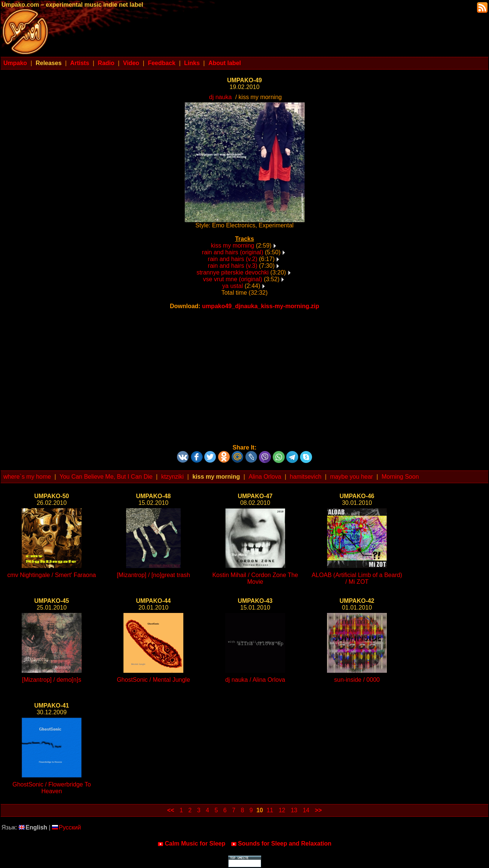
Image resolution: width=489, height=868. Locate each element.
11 (270, 810)
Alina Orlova (265, 477)
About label (225, 63)
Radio (106, 63)
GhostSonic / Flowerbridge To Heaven (52, 788)
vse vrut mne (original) (233, 279)
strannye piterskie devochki (233, 272)
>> (318, 810)
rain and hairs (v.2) (233, 259)
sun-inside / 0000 (357, 680)
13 (294, 810)
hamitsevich (306, 477)
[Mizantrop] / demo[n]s (52, 680)
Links (192, 63)
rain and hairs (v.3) (233, 266)
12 (282, 810)
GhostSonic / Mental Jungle (153, 680)
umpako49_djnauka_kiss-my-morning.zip (261, 306)
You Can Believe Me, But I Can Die (106, 477)
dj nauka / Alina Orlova (255, 680)
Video (131, 63)
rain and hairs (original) (233, 252)
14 (306, 810)
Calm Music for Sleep (191, 844)
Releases (48, 63)
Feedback (162, 63)
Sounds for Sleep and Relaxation (281, 844)
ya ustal (233, 286)
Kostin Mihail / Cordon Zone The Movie (255, 578)
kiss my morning (233, 246)
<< (171, 810)
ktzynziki (172, 477)
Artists (80, 63)
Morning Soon (400, 477)
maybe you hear (352, 477)
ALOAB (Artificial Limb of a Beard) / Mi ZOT (357, 578)
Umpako (15, 63)
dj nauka (221, 97)
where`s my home (27, 477)
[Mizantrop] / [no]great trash (153, 575)
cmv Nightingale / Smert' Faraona (52, 575)
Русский (66, 827)
